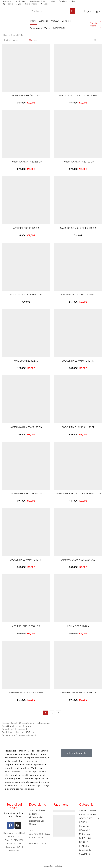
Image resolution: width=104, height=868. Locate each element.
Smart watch (36, 28)
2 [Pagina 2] (52, 713)
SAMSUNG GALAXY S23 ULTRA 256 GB (78, 95)
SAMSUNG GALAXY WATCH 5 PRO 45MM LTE (78, 493)
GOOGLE (84, 818)
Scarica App (21, 1)
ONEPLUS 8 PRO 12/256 (26, 361)
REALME (84, 846)
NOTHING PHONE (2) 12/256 (26, 95)
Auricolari (44, 21)
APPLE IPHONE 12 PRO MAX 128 (26, 294)
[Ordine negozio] (14, 40)
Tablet (47, 28)
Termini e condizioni (67, 1)
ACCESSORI (59, 28)
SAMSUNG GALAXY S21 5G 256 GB (78, 294)
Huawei (84, 826)
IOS (95, 818)
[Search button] (73, 11)
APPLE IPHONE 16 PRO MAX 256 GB (78, 693)
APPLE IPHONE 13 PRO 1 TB (26, 626)
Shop (13, 35)
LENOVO (84, 830)
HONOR (84, 822)
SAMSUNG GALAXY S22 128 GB (78, 162)
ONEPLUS (84, 838)
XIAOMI (84, 854)
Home (6, 35)
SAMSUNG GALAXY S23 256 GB (26, 162)
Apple (84, 814)
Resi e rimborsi (31, 4)
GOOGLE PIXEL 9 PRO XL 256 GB (78, 427)
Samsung (84, 850)
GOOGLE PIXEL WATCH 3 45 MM (78, 361)
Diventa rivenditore (37, 1)
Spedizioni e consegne (12, 4)
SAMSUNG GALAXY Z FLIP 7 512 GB (78, 228)
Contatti (52, 1)
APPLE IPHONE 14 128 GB (26, 228)
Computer (66, 21)
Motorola (84, 834)
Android (95, 814)
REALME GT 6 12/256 (78, 626)
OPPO (84, 842)
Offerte (33, 21)
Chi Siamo (7, 1)
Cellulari (55, 21)
